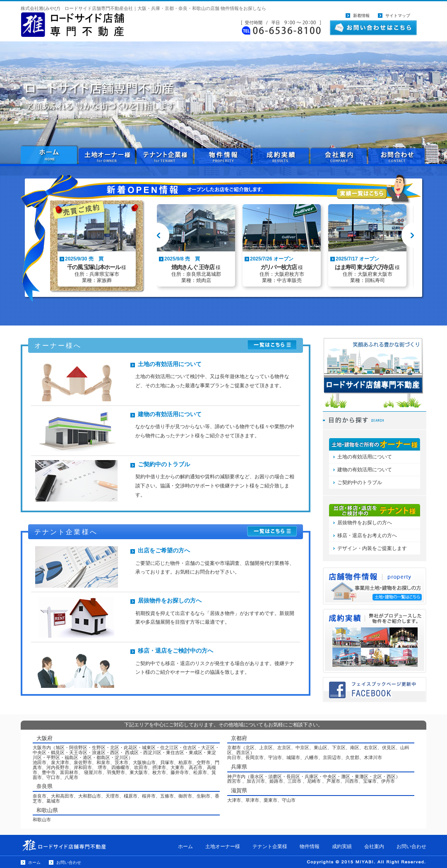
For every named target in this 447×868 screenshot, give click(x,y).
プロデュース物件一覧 (375, 641)
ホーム (185, 846)
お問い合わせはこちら (373, 28)
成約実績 (281, 155)
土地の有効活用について (170, 364)
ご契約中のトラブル (164, 464)
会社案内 (339, 155)
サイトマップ (398, 16)
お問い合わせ (397, 155)
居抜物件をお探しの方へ (170, 600)
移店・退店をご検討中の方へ (175, 651)
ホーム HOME (50, 155)
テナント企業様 (166, 155)
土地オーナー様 (108, 155)
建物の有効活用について (170, 414)
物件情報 (223, 155)
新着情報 (361, 16)
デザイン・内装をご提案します (372, 548)
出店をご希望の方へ (164, 550)
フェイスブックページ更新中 (375, 690)
